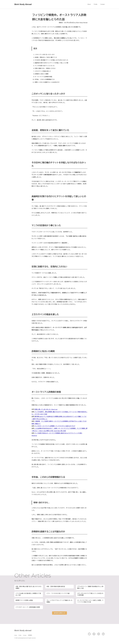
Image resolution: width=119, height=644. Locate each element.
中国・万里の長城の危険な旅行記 (56, 586)
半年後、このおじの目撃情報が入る (45, 79)
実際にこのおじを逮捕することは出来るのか (47, 82)
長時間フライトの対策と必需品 (24, 600)
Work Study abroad (23, 630)
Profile (96, 4)
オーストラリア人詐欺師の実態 (43, 77)
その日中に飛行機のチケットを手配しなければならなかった (51, 60)
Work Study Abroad (23, 4)
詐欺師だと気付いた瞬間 (42, 74)
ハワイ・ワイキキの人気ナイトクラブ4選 (58, 593)
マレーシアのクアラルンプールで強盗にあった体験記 (59, 601)
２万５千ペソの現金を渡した (43, 71)
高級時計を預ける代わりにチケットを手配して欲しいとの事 (51, 63)
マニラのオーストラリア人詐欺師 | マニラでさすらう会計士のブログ (55, 426)
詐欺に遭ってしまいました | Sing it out (46, 409)
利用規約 (30, 635)
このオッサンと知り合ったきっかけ (45, 55)
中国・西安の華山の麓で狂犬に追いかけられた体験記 (29, 587)
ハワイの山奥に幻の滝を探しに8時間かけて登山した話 (28, 594)
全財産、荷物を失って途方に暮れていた (46, 57)
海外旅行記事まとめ (59, 613)
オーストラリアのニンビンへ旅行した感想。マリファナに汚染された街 (90, 601)
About (89, 4)
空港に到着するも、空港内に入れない (45, 68)
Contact (103, 4)
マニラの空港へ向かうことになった (45, 66)
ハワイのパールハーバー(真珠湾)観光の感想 (28, 607)
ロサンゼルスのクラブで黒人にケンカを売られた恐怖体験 (90, 594)
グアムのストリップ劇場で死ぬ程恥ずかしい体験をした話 (90, 587)
